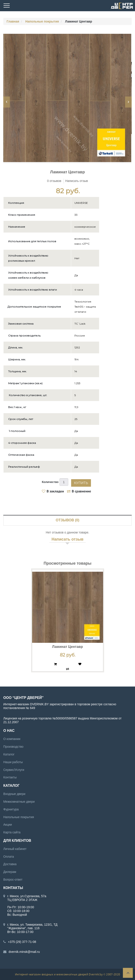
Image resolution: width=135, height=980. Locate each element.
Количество (50, 482)
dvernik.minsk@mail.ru (24, 952)
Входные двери (14, 794)
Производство (13, 747)
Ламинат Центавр (68, 647)
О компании (12, 739)
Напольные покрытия (42, 21)
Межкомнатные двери (19, 802)
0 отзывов (54, 181)
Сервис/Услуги (14, 770)
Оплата (9, 856)
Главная (13, 21)
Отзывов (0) (67, 520)
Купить (81, 483)
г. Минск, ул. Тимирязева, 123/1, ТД (32, 924)
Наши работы (13, 762)
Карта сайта (12, 832)
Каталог (9, 754)
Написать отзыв (77, 181)
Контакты (10, 777)
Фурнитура (11, 809)
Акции (8, 825)
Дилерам (10, 872)
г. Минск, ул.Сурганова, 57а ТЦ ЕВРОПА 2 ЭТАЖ (27, 898)
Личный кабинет (15, 849)
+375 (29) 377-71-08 (22, 942)
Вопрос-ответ (13, 880)
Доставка (10, 864)
